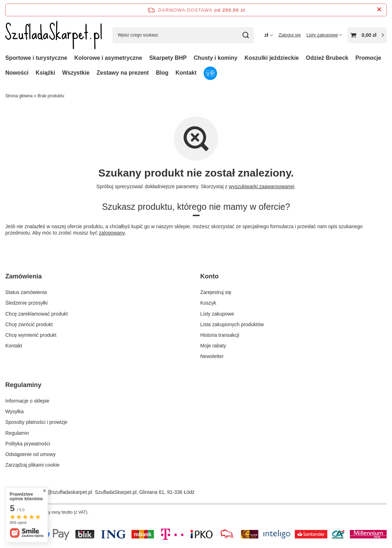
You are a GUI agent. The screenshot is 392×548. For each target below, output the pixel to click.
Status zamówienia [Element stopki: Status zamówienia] (26, 292)
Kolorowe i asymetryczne (108, 58)
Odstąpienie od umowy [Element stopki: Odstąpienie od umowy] (30, 454)
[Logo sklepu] (54, 35)
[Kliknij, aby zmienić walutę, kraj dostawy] (269, 35)
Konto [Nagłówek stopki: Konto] (210, 276)
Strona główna (19, 96)
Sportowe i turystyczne (36, 58)
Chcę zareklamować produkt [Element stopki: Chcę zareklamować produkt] (37, 314)
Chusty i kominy (216, 58)
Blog (162, 73)
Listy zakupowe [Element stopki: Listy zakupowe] (217, 314)
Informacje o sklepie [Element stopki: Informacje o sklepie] (27, 401)
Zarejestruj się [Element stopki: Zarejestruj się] (216, 292)
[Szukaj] (246, 35)
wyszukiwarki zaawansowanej (261, 186)
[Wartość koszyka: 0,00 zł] (367, 35)
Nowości (17, 73)
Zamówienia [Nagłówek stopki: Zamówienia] (24, 276)
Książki (45, 73)
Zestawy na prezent (123, 73)
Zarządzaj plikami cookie (32, 465)
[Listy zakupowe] (324, 35)
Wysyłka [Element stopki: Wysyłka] (14, 411)
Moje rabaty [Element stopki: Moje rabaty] (213, 346)
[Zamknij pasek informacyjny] (379, 10)
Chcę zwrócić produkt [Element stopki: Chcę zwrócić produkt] (29, 324)
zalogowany (112, 233)
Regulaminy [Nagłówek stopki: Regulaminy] (23, 385)
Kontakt (186, 73)
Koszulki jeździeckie (272, 58)
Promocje (368, 58)
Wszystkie (76, 73)
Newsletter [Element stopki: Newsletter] (212, 356)
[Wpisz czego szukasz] (183, 35)
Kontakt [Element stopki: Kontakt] (14, 346)
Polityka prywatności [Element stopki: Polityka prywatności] (28, 444)
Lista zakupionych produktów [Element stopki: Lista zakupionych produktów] (232, 324)
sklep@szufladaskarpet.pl (64, 492)
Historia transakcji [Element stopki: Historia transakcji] (220, 335)
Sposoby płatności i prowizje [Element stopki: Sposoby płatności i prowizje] (36, 422)
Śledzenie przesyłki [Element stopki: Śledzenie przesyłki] (27, 303)
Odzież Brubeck (327, 58)
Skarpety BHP (168, 58)
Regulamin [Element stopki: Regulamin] (17, 433)
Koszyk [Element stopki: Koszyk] (208, 303)
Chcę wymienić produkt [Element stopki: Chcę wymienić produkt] (31, 335)
